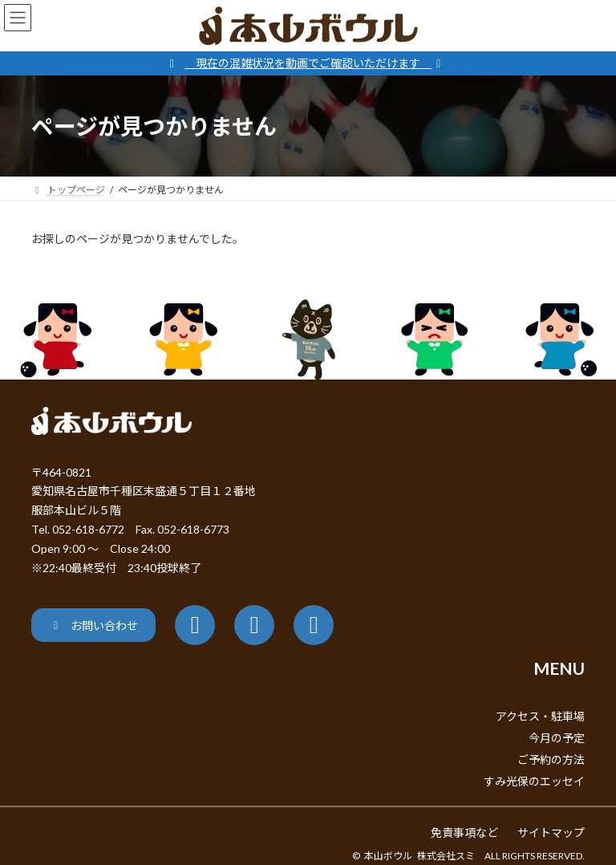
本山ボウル (388, 856)
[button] (93, 625)
